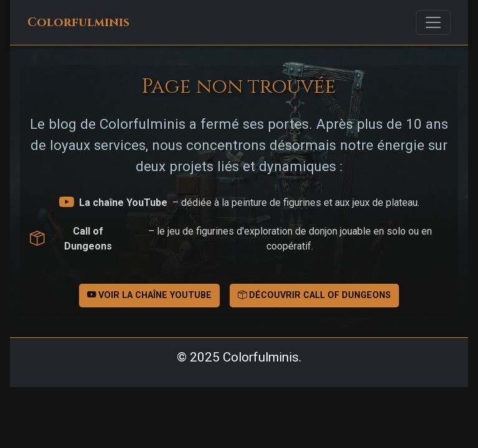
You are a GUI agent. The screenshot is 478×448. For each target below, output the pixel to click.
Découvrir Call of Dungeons (314, 295)
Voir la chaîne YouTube (149, 295)
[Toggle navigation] (433, 22)
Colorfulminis (78, 22)
